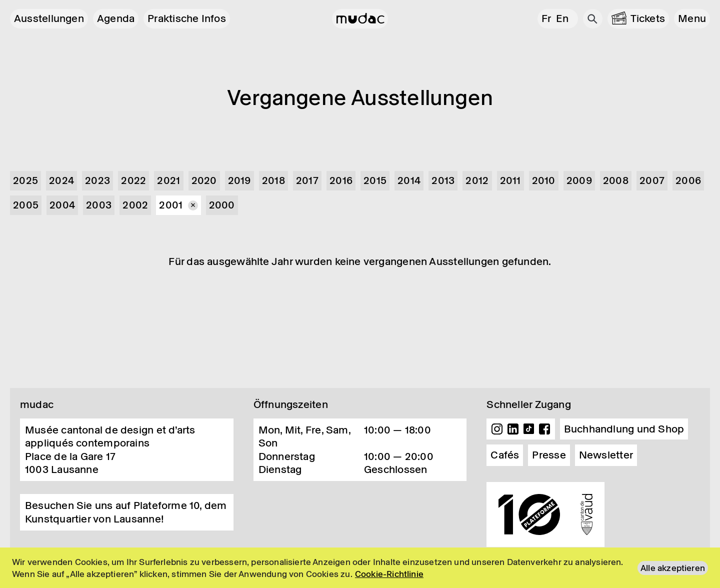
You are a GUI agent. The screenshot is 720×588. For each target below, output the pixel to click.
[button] (692, 19)
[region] (360, 568)
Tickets (648, 18)
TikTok (529, 429)
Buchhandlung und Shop (624, 429)
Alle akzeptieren (673, 568)
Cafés (505, 455)
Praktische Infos (187, 18)
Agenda (116, 18)
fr (546, 18)
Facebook (544, 429)
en (562, 18)
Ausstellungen (49, 18)
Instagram (497, 429)
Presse (549, 455)
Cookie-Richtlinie (389, 574)
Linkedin (513, 429)
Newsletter (606, 455)
